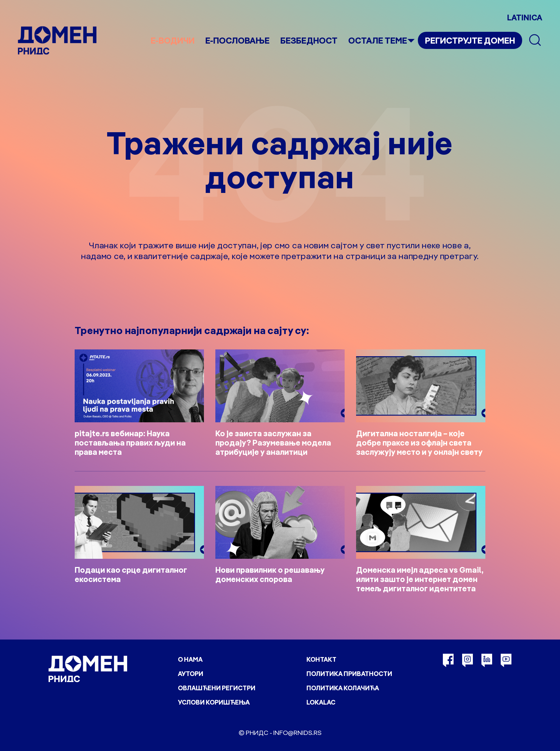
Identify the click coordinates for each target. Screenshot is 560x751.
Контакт (321, 659)
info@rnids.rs (297, 733)
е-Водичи (173, 40)
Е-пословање (237, 40)
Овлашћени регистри (217, 688)
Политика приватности (349, 674)
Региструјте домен (470, 40)
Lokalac (321, 702)
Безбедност (309, 40)
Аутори (191, 674)
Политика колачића (343, 688)
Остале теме (378, 40)
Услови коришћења (214, 702)
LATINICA (525, 18)
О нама (190, 659)
